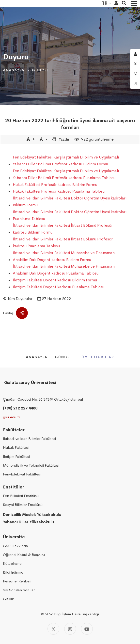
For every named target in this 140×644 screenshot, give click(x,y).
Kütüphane (12, 563)
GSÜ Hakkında (15, 546)
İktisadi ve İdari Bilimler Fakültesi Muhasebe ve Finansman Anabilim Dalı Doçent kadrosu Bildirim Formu (64, 256)
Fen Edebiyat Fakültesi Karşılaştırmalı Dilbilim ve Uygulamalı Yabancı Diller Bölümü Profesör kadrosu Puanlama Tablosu (66, 174)
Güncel (40, 70)
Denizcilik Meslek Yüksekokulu (32, 515)
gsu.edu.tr (11, 417)
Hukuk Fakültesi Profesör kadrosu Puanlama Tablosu (59, 191)
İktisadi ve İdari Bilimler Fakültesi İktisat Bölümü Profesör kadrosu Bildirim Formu (63, 229)
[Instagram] (70, 629)
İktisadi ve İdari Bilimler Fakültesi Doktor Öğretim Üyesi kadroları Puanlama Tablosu (70, 215)
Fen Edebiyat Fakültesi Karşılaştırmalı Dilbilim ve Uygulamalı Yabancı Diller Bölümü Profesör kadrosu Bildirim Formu (66, 161)
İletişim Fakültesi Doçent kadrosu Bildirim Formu (55, 280)
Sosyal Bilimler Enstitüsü (23, 505)
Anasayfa (14, 70)
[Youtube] (87, 629)
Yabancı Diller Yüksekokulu (28, 522)
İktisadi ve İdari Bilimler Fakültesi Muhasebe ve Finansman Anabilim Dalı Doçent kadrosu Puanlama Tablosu (64, 270)
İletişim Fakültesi (16, 456)
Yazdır (64, 139)
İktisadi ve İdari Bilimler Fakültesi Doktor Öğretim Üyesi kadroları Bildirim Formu (70, 202)
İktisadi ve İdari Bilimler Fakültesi (29, 439)
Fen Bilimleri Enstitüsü (21, 496)
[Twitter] (53, 629)
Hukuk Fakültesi (16, 447)
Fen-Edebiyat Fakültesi (22, 474)
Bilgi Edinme (13, 572)
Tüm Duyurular (20, 299)
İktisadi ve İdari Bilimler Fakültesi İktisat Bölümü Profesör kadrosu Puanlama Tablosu (63, 243)
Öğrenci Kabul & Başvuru (24, 555)
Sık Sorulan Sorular (19, 590)
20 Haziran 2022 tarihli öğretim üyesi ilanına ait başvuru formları (70, 124)
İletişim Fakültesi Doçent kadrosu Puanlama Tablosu (59, 287)
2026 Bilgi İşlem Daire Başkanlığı (72, 614)
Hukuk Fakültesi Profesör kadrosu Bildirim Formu (55, 185)
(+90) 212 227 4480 (20, 408)
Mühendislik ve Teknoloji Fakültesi (31, 465)
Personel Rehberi (17, 581)
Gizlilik (8, 599)
